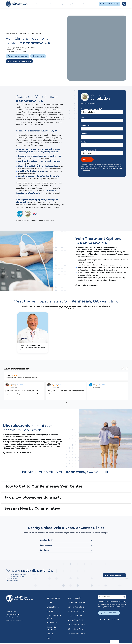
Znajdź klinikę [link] (53, 607)
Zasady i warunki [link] (11, 611)
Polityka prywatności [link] (12, 617)
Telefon (84, 142)
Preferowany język (89, 150)
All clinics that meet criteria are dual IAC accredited (35, 221)
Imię (83, 117)
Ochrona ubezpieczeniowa (16, 576)
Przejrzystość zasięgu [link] (13, 614)
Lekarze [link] (45, 4)
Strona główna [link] (53, 598)
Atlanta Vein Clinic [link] (76, 620)
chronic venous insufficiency (49, 169)
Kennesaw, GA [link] (37, 34)
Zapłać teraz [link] (52, 623)
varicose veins (49, 159)
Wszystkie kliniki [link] (12, 34)
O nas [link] (52, 4)
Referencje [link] (60, 4)
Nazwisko (85, 126)
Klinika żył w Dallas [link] (76, 629)
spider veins (36, 159)
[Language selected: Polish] (114, 642)
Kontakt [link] (86, 4)
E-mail (84, 134)
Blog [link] (49, 638)
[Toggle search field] (93, 4)
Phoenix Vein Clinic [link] (76, 611)
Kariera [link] (50, 634)
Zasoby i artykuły (12, 580)
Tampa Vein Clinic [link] (75, 616)
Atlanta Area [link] (25, 34)
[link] (16, 4)
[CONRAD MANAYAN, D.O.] (33, 333)
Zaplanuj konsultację (19, 61)
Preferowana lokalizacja (91, 109)
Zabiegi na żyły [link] (74, 598)
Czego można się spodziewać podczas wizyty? (22, 574)
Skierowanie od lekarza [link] (54, 617)
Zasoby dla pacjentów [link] (74, 4)
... (39, 394)
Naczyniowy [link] (36, 4)
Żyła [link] (28, 4)
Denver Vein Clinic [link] (76, 607)
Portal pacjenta (11, 578)
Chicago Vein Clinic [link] (76, 625)
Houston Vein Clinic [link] (76, 634)
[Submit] (124, 597)
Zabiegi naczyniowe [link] (76, 602)
